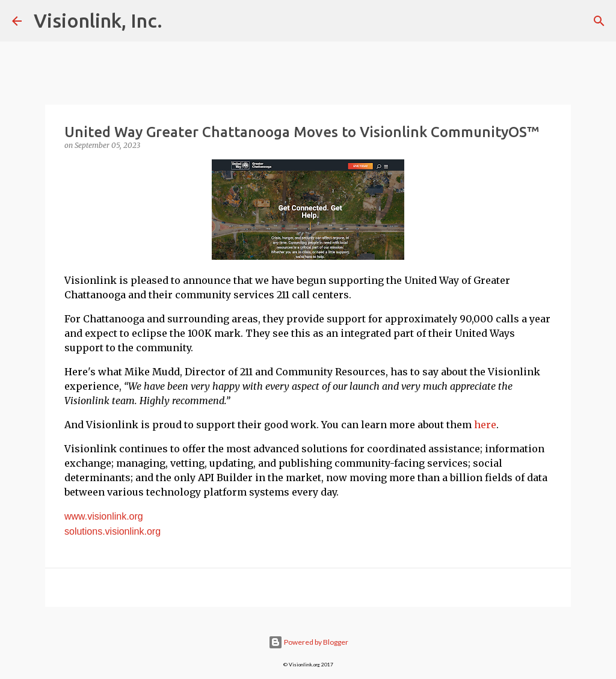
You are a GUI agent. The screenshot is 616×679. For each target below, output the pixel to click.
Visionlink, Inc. (98, 20)
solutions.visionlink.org (112, 531)
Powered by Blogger (308, 642)
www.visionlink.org (104, 516)
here (485, 425)
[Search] (599, 21)
